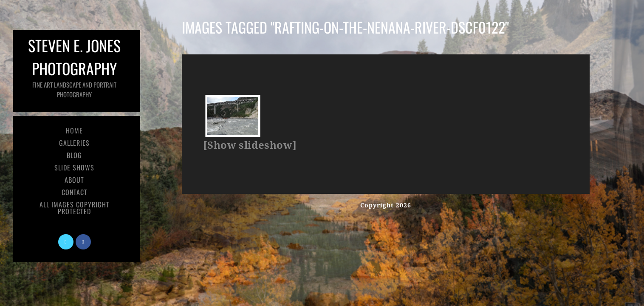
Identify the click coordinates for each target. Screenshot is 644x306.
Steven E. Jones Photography (74, 67)
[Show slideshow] (250, 145)
